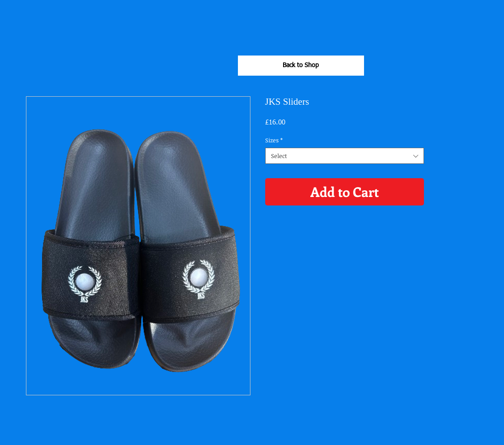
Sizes (274, 140)
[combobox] (345, 156)
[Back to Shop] (301, 66)
